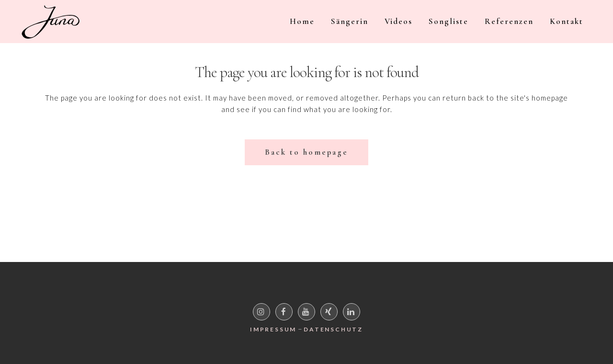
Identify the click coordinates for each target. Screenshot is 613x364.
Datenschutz (333, 329)
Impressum (273, 329)
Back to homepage (306, 152)
